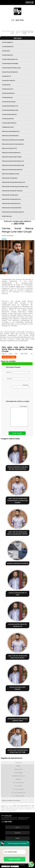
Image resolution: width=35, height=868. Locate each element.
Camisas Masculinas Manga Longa (11, 68)
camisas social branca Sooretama (18, 563)
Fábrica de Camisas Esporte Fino (11, 131)
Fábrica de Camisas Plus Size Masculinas (13, 144)
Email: (18, 379)
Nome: (18, 373)
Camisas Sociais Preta (8, 119)
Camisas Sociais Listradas (9, 102)
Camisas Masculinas (7, 55)
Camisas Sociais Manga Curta (10, 106)
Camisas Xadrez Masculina (9, 123)
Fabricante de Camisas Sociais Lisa (11, 203)
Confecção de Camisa (8, 127)
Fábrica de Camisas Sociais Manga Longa (13, 165)
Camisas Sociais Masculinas (9, 114)
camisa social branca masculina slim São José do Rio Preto (17, 468)
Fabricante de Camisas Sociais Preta (12, 208)
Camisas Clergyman (8, 42)
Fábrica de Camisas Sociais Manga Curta (13, 161)
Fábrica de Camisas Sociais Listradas (12, 157)
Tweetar (4, 239)
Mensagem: (19, 416)
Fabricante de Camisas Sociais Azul (11, 199)
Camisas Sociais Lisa (7, 97)
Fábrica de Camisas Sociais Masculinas (12, 170)
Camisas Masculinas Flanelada (10, 63)
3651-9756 (20, 20)
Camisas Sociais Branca (8, 93)
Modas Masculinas (7, 216)
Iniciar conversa (15, 859)
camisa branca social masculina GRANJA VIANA (17, 720)
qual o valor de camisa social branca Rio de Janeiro (18, 657)
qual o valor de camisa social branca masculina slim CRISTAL (18, 533)
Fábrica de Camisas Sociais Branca (11, 153)
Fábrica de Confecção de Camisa (11, 174)
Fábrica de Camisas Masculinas (10, 136)
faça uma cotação (9, 357)
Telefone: (20, 386)
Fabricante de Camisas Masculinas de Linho (14, 182)
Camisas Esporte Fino (8, 47)
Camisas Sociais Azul (8, 89)
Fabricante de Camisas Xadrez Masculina (13, 212)
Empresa (18, 833)
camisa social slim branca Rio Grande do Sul (18, 625)
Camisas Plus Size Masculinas (10, 72)
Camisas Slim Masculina (9, 80)
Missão (18, 838)
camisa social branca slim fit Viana (18, 594)
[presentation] (18, 395)
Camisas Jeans (6, 51)
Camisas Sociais (6, 85)
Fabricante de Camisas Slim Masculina (12, 191)
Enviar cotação (17, 433)
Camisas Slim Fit (7, 76)
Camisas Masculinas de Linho (10, 59)
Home (17, 827)
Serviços (18, 38)
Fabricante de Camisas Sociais (10, 195)
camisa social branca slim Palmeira (17, 688)
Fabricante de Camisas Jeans (10, 178)
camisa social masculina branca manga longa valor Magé (17, 751)
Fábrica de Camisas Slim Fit (9, 148)
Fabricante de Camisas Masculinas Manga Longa (15, 186)
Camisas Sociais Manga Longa (10, 110)
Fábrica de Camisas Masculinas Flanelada (13, 140)
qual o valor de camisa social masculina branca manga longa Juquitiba (17, 500)
